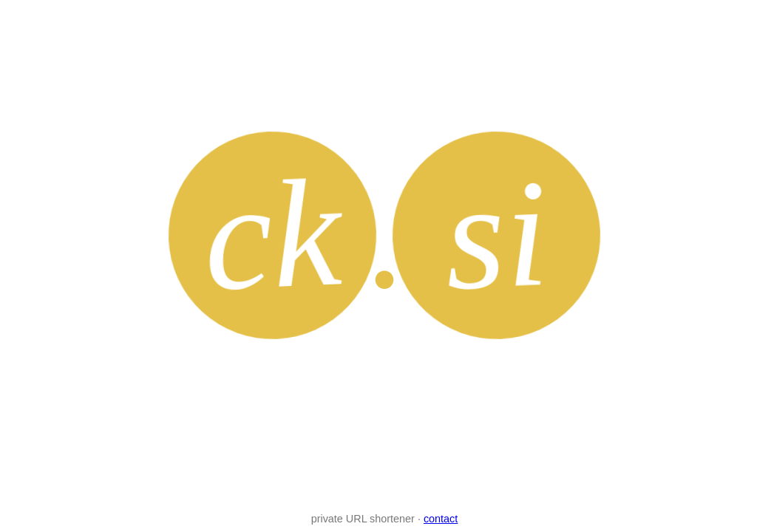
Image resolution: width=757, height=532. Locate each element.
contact (441, 519)
